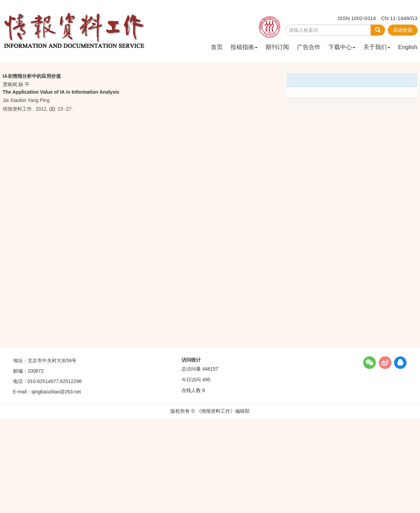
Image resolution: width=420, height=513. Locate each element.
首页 (217, 47)
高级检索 (403, 30)
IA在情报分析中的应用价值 (32, 76)
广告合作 (309, 47)
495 (206, 380)
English (408, 47)
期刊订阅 (277, 47)
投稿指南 (244, 47)
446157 (210, 369)
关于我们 (377, 47)
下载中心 (342, 47)
